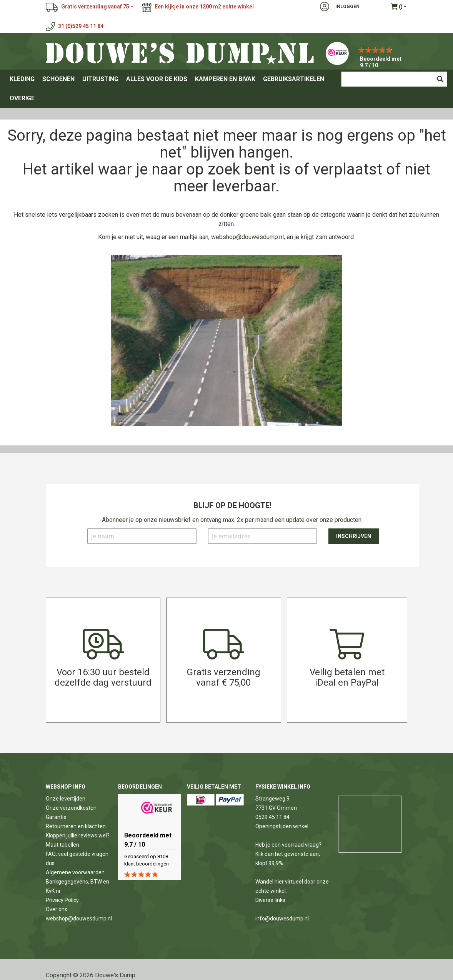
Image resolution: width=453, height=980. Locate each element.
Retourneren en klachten (76, 826)
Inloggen (347, 7)
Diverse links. (271, 900)
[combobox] (394, 79)
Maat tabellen (62, 845)
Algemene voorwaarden (75, 872)
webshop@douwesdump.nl (247, 237)
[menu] (226, 89)
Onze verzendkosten (71, 808)
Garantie (56, 817)
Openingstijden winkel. (282, 826)
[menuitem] (22, 79)
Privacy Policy (62, 900)
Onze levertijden (66, 799)
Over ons (57, 909)
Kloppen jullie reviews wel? (78, 835)
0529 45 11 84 (272, 817)
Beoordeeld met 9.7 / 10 (381, 62)
